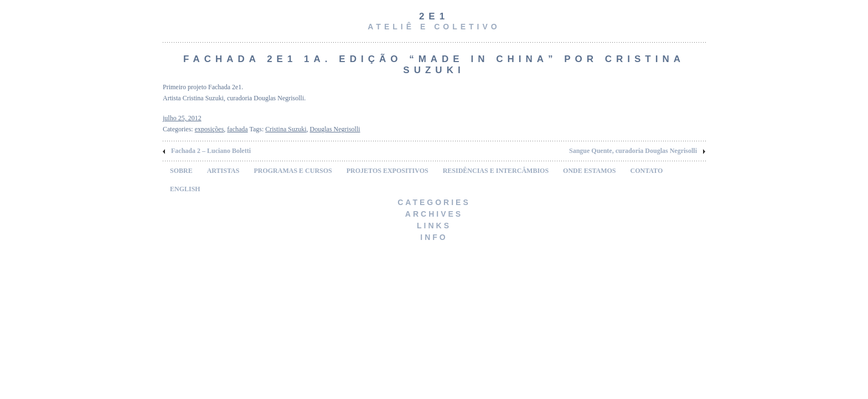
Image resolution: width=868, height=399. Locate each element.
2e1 (434, 16)
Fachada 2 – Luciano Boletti (211, 151)
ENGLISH (185, 189)
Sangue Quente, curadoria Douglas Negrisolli (633, 151)
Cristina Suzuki (286, 129)
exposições (210, 129)
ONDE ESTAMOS (589, 171)
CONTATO (647, 171)
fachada (237, 129)
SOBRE (181, 171)
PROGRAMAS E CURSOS (293, 171)
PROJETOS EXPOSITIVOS (387, 171)
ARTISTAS (223, 171)
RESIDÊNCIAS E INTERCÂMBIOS (496, 171)
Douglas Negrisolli (335, 129)
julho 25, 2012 (182, 118)
